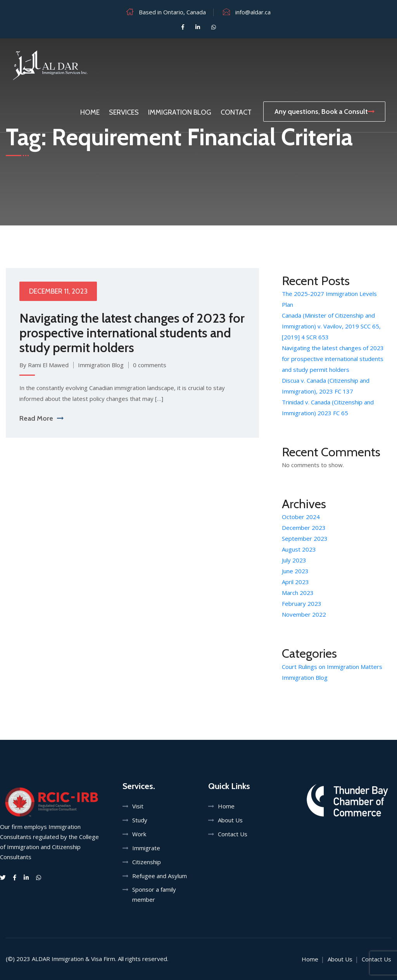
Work (139, 834)
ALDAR (41, 959)
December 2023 (304, 528)
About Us (230, 820)
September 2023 (305, 538)
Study (140, 820)
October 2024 (301, 517)
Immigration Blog (180, 112)
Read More (41, 418)
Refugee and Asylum (160, 876)
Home (90, 112)
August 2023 (299, 549)
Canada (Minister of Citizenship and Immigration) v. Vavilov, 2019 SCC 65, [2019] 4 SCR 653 (331, 326)
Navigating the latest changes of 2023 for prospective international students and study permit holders (132, 333)
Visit (138, 806)
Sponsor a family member (154, 894)
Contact (236, 112)
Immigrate (146, 848)
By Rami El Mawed (44, 365)
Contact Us (233, 834)
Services (124, 112)
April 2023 (295, 582)
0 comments (150, 365)
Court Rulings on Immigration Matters (332, 667)
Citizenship (147, 862)
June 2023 (295, 571)
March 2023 (298, 593)
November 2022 (304, 614)
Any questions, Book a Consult (324, 112)
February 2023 (302, 603)
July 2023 (294, 560)
